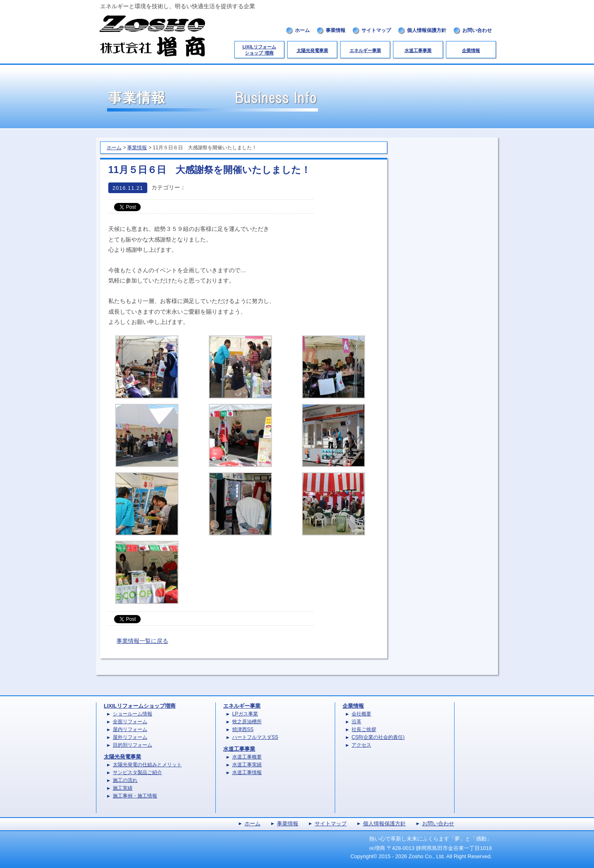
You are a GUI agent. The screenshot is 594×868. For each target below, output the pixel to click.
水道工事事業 (418, 50)
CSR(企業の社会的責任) (378, 737)
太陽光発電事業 (312, 50)
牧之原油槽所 (247, 722)
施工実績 (123, 788)
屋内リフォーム (130, 729)
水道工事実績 (247, 765)
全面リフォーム (130, 722)
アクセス (361, 745)
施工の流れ (125, 780)
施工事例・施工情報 (135, 796)
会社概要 (361, 714)
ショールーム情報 (133, 714)
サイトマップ (376, 30)
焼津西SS (243, 729)
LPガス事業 (245, 714)
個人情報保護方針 (427, 30)
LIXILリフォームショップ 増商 (259, 50)
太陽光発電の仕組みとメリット (147, 765)
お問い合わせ (477, 30)
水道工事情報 (247, 772)
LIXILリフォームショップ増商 (140, 706)
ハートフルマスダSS (255, 737)
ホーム (302, 30)
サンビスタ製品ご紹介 (137, 772)
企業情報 (471, 50)
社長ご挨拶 (364, 729)
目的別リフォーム (133, 745)
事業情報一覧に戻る (142, 641)
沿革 (356, 722)
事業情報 (336, 30)
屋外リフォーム (130, 737)
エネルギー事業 (365, 50)
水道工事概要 (247, 757)
